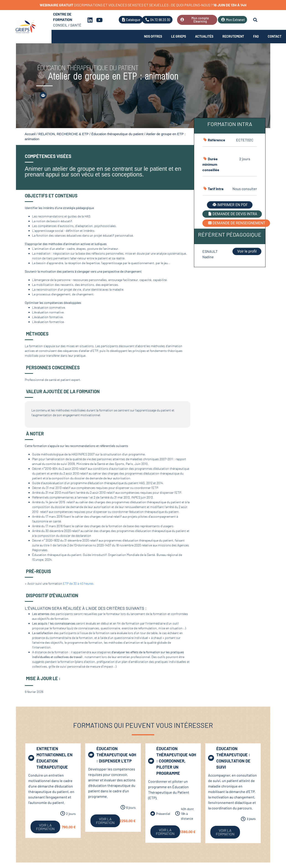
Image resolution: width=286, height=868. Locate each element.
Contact (275, 36)
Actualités (204, 36)
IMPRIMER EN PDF (230, 205)
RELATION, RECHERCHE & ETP (63, 134)
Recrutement (233, 36)
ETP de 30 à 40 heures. (79, 583)
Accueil (30, 134)
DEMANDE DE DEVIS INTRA (232, 214)
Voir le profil (247, 251)
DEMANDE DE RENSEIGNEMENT (236, 223)
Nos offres (153, 36)
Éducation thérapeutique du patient (117, 134)
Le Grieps (179, 36)
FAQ (256, 36)
